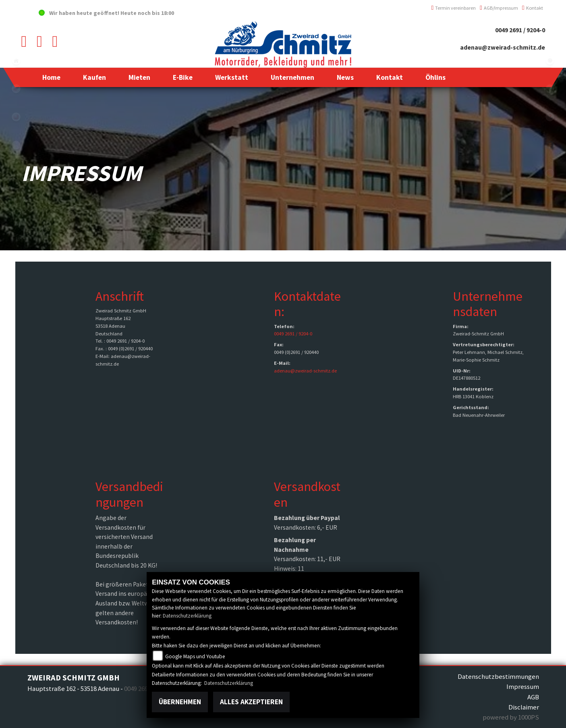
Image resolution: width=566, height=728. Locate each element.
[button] (94, 77)
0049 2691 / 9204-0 (520, 30)
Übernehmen (180, 702)
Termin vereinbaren (454, 8)
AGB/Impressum (499, 8)
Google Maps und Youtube (195, 656)
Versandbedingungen (129, 494)
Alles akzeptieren (251, 702)
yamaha (16, 117)
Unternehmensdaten (488, 304)
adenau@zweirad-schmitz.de (503, 47)
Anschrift (120, 296)
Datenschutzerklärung (187, 616)
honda (16, 89)
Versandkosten (307, 494)
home (16, 60)
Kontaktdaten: (307, 304)
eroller (16, 145)
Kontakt (533, 8)
